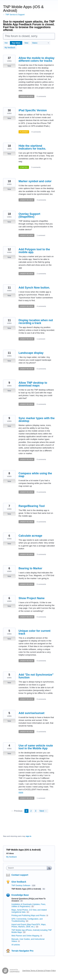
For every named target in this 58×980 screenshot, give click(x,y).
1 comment (41, 235)
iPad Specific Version (33, 110)
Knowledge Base (20, 895)
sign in (29, 836)
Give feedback (19, 882)
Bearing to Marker (30, 568)
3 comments (36, 167)
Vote (9, 66)
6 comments (41, 96)
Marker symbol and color (35, 181)
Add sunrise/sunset (31, 713)
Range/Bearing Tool (32, 506)
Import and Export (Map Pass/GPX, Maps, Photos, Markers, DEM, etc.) (29, 926)
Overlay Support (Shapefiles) (29, 215)
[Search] (49, 868)
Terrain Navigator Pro (22, 951)
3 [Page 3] (36, 811)
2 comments (41, 274)
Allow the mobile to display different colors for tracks (37, 59)
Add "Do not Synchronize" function (36, 676)
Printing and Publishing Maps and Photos (28, 915)
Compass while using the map (35, 475)
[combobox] (27, 868)
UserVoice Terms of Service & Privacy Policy (39, 971)
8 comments (36, 132)
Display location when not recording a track (36, 322)
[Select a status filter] (41, 43)
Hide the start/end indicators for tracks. (32, 147)
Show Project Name (32, 598)
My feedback (10, 48)
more (21, 792)
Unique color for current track (34, 632)
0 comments (41, 369)
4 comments (41, 306)
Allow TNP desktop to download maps (33, 384)
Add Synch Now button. (34, 288)
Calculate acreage (30, 536)
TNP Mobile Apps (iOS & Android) (26, 889)
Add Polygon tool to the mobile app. (34, 251)
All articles (16, 945)
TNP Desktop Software (21, 885)
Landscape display (31, 353)
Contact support (20, 875)
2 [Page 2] (31, 811)
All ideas (10, 853)
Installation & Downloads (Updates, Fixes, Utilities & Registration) (29, 905)
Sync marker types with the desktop (37, 420)
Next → (43, 811)
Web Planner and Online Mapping (25, 936)
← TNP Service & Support (14, 15)
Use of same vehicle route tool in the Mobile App (36, 747)
